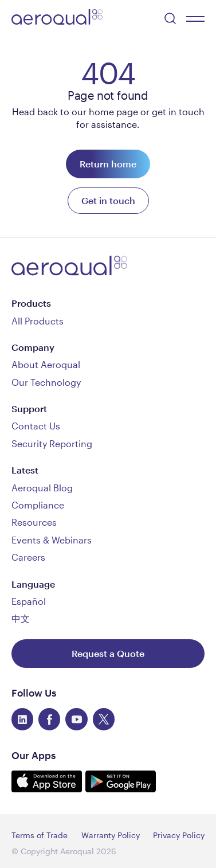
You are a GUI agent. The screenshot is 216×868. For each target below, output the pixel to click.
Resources (34, 522)
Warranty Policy (111, 835)
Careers (28, 557)
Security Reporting (52, 443)
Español (29, 601)
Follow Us (34, 693)
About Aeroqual (46, 364)
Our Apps (34, 755)
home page (113, 112)
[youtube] (76, 719)
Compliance (38, 505)
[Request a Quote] (108, 653)
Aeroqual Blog (42, 488)
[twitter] (104, 719)
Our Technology (46, 382)
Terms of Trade (40, 835)
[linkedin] (22, 719)
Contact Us (36, 426)
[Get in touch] (108, 201)
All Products (38, 321)
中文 (21, 618)
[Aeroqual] (57, 19)
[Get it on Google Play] (121, 788)
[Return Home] (108, 164)
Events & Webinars (52, 540)
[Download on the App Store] (48, 788)
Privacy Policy (179, 835)
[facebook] (49, 719)
